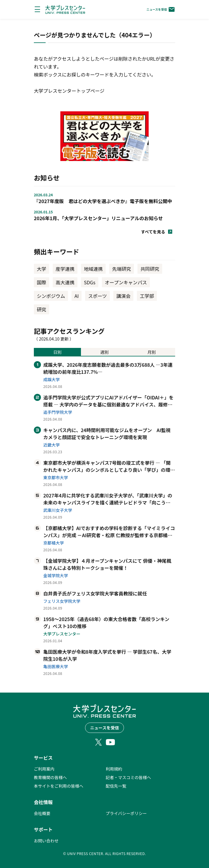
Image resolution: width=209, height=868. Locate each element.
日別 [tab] (57, 352)
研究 (42, 309)
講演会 (123, 296)
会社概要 (42, 813)
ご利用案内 (44, 769)
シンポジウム (51, 296)
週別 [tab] (104, 352)
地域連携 (93, 269)
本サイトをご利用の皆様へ (59, 786)
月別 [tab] (152, 352)
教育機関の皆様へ (50, 777)
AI (77, 296)
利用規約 (114, 769)
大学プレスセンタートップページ (69, 91)
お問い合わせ (46, 841)
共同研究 (150, 269)
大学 (42, 269)
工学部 (147, 296)
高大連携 (65, 282)
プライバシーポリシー (126, 813)
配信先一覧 (116, 786)
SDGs (90, 282)
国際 (42, 282)
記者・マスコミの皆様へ (128, 777)
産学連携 (65, 269)
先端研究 (122, 269)
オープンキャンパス (126, 282)
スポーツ (97, 296)
